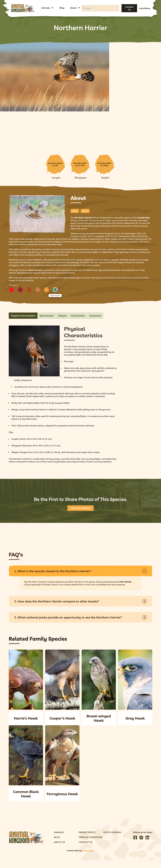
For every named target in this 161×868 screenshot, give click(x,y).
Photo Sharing (112, 832)
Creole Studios (88, 851)
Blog (62, 8)
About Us (59, 842)
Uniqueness (95, 316)
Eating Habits (78, 316)
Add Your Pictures (80, 508)
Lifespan (62, 316)
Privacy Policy (87, 832)
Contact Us (129, 8)
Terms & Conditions (91, 837)
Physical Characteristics (23, 316)
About (73, 8)
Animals (46, 8)
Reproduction (47, 316)
